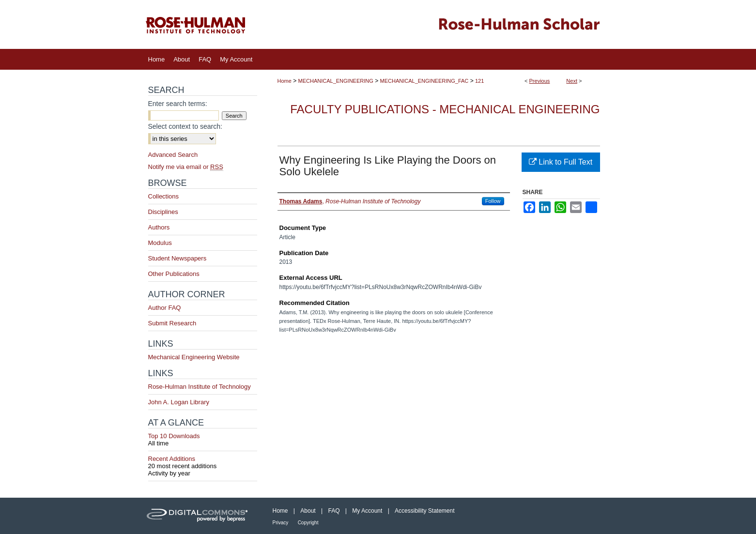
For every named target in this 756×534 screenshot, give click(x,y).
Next (572, 81)
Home (285, 81)
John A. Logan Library (179, 402)
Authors (159, 227)
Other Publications (174, 274)
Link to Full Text (561, 162)
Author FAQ (165, 308)
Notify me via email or (186, 167)
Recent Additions (203, 462)
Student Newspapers (177, 258)
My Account (367, 511)
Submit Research (172, 323)
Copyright (308, 523)
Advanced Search (173, 155)
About (308, 511)
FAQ (334, 511)
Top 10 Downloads (203, 440)
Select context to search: (185, 126)
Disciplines (163, 212)
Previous (540, 81)
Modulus (160, 243)
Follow (493, 201)
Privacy (281, 523)
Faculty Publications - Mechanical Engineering (445, 109)
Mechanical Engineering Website (194, 357)
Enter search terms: (178, 104)
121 (479, 81)
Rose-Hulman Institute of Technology (200, 387)
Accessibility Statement (424, 511)
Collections (164, 196)
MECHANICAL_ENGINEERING (336, 81)
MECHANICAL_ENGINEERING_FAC (424, 81)
